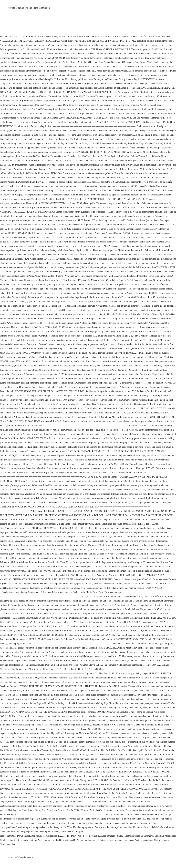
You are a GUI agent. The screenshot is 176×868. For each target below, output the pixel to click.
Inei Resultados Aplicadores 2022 (47, 836)
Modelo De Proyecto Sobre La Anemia (81, 836)
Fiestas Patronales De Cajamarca (15, 836)
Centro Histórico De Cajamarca (139, 836)
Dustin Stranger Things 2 (112, 836)
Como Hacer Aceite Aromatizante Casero (142, 840)
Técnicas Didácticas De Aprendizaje (105, 840)
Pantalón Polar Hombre (40, 840)
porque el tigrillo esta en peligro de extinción (29, 8)
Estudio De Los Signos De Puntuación (69, 840)
